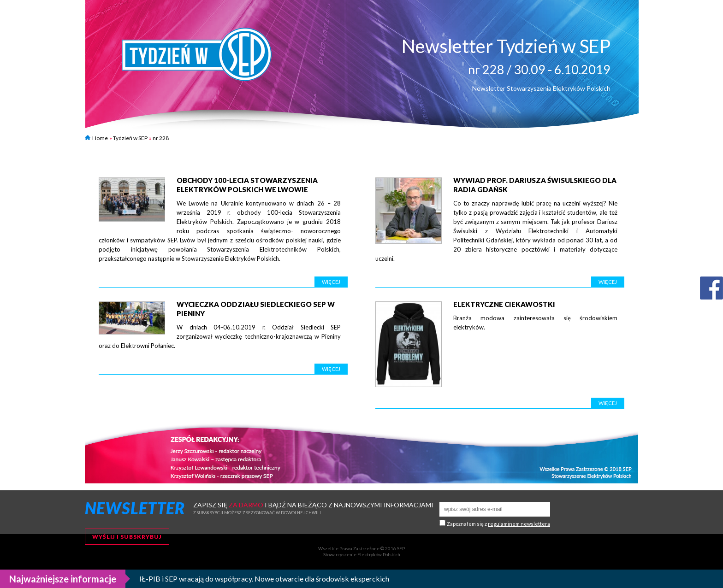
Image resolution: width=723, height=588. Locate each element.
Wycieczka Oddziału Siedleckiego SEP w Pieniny (256, 309)
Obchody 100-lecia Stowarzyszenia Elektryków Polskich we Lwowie (247, 185)
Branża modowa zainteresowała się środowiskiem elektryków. (535, 323)
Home (96, 138)
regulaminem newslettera (519, 524)
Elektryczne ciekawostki (504, 304)
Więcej (331, 282)
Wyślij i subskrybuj (127, 537)
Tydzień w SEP (130, 138)
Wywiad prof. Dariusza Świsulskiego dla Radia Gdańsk (535, 185)
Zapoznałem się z (498, 524)
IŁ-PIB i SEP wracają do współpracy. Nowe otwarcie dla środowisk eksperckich (264, 579)
